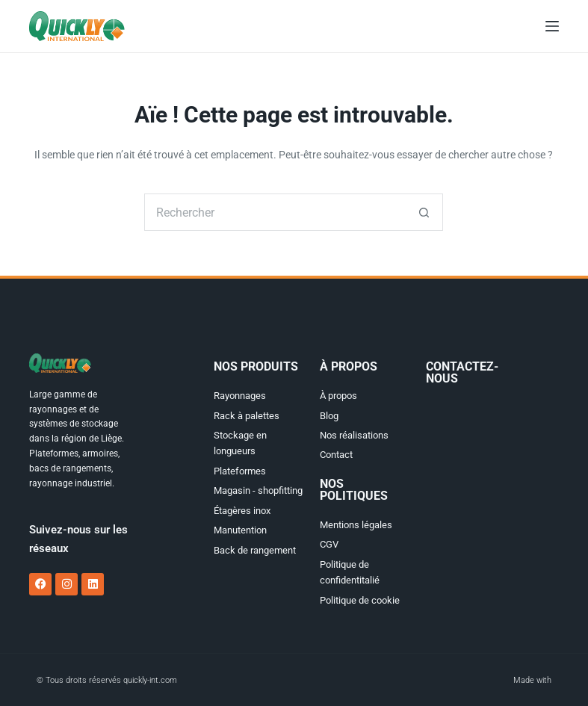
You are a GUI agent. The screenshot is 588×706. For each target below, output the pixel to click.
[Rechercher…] (275, 212)
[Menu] (552, 26)
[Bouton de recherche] (424, 212)
